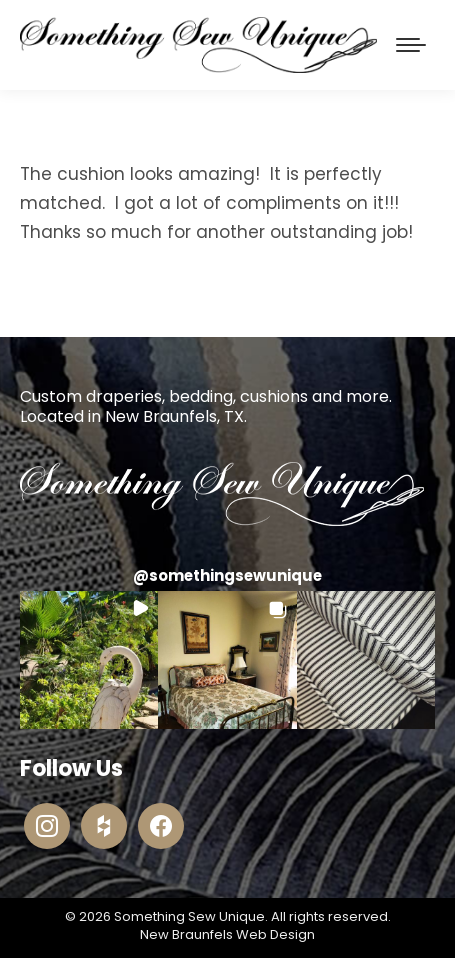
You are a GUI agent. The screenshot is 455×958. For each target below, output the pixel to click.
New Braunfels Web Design (227, 934)
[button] (89, 660)
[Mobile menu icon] (411, 45)
